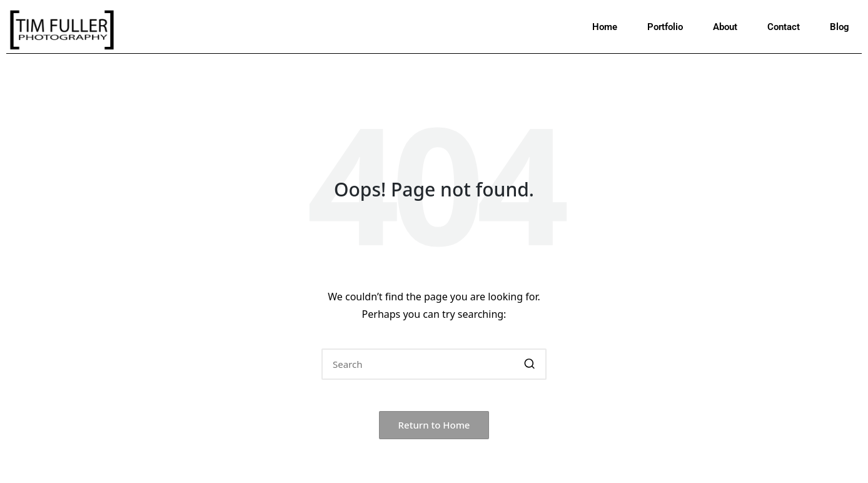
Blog (840, 27)
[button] (529, 364)
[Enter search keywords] (434, 364)
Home (605, 27)
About (725, 27)
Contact (784, 27)
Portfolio (665, 27)
